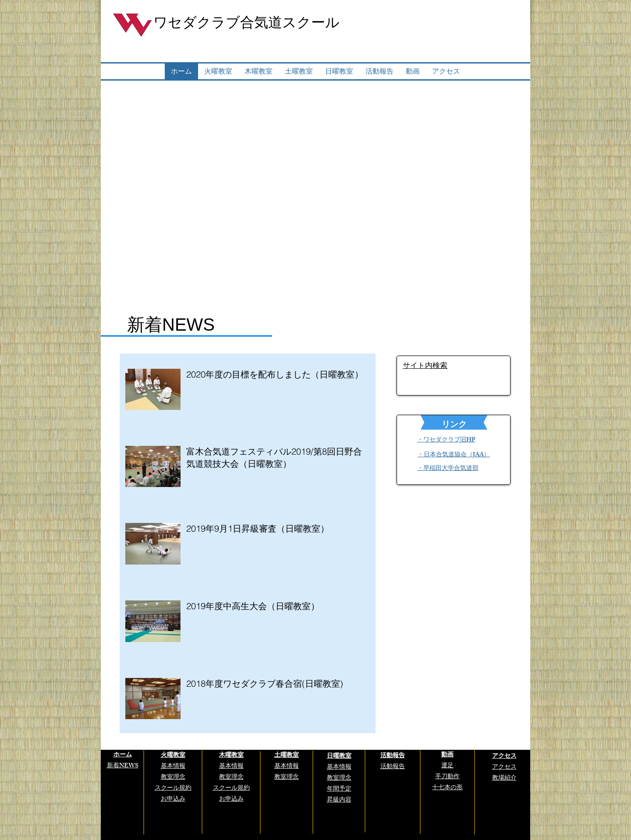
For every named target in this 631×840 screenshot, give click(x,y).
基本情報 (173, 767)
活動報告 (393, 767)
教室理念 (339, 778)
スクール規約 (231, 789)
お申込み (231, 799)
